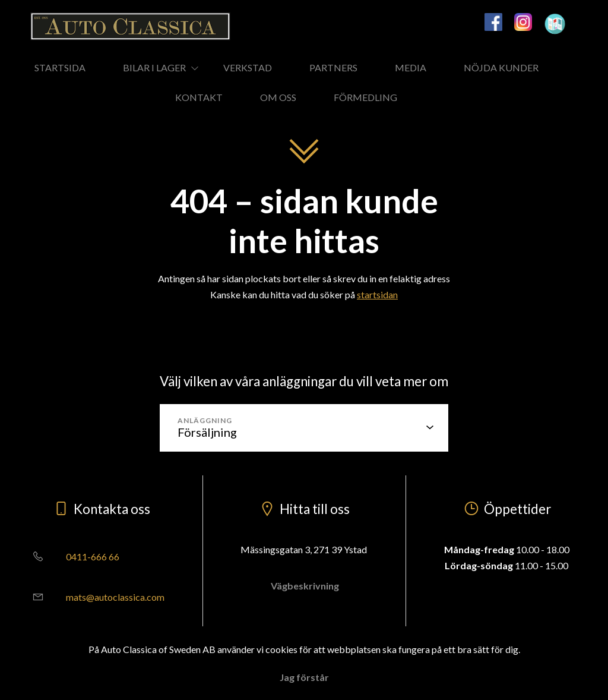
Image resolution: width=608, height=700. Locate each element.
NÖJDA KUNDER (501, 67)
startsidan (377, 294)
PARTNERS (333, 67)
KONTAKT (199, 97)
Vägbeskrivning (304, 586)
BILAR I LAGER (154, 67)
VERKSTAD (248, 67)
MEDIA (411, 67)
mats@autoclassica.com (94, 597)
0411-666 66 (72, 556)
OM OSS (278, 97)
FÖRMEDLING (365, 97)
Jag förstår (304, 677)
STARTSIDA (60, 67)
